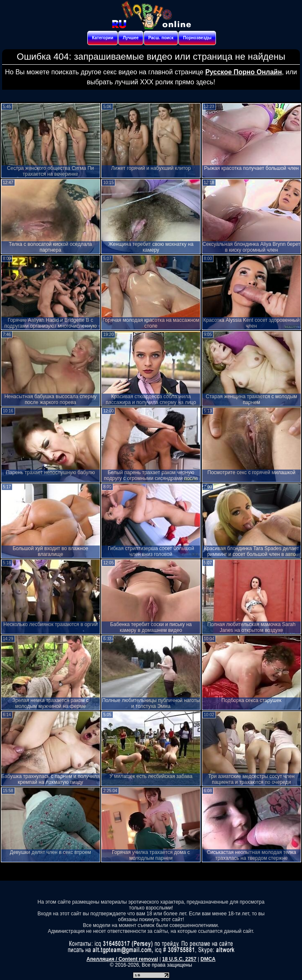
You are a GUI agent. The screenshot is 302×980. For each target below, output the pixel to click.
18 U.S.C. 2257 (179, 959)
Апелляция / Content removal (122, 959)
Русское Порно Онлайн (243, 72)
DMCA (208, 959)
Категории (103, 38)
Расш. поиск (161, 38)
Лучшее (131, 38)
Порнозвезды (197, 38)
